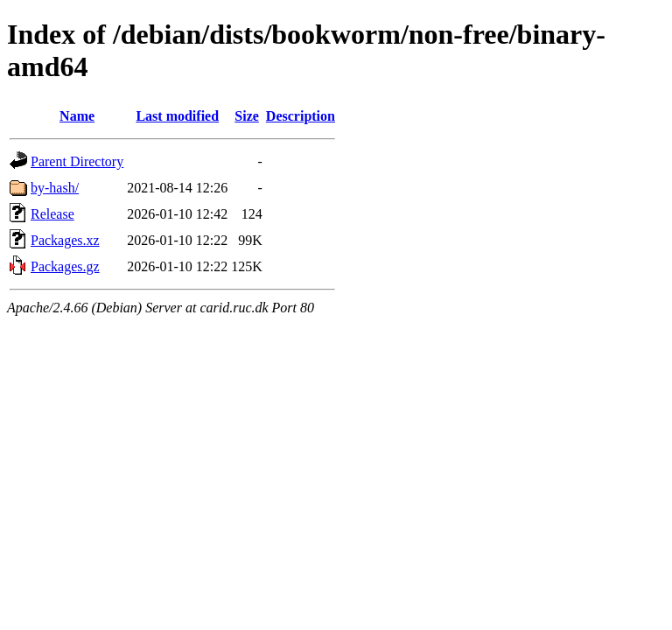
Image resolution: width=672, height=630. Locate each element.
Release (52, 214)
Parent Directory (77, 161)
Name (77, 116)
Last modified (177, 116)
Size (247, 116)
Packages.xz (65, 240)
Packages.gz (65, 266)
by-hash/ (55, 188)
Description (301, 116)
